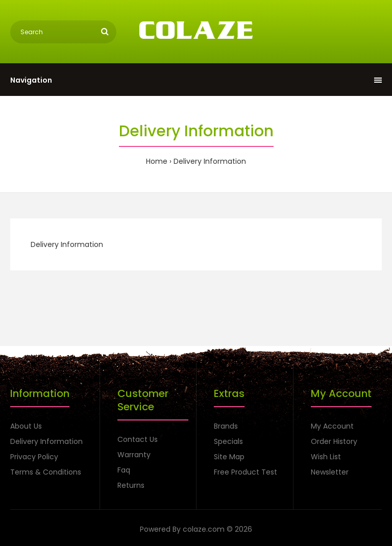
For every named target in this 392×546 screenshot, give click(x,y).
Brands (226, 426)
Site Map (229, 457)
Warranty (134, 455)
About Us (26, 426)
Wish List (326, 457)
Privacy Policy (34, 457)
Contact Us (138, 439)
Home (157, 161)
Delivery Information (210, 161)
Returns (131, 485)
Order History (334, 441)
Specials (228, 441)
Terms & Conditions (46, 472)
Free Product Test (246, 472)
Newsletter (330, 472)
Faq (124, 470)
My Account (332, 426)
